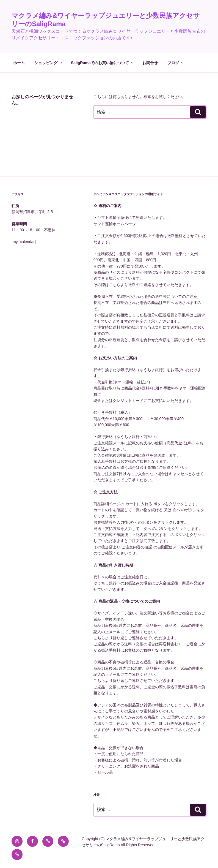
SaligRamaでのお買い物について (103, 63)
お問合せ (150, 63)
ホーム (19, 63)
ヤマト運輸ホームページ (115, 224)
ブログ (176, 63)
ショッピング (49, 63)
